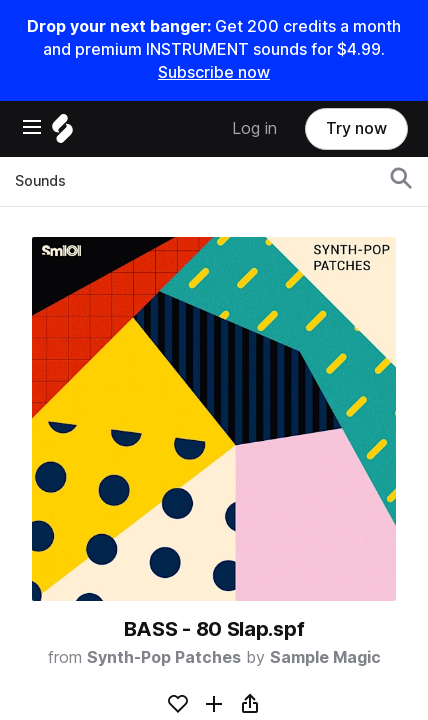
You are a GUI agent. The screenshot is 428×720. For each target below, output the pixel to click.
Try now (356, 128)
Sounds (40, 181)
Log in (254, 128)
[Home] (62, 133)
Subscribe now (214, 72)
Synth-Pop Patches (164, 657)
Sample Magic (325, 657)
